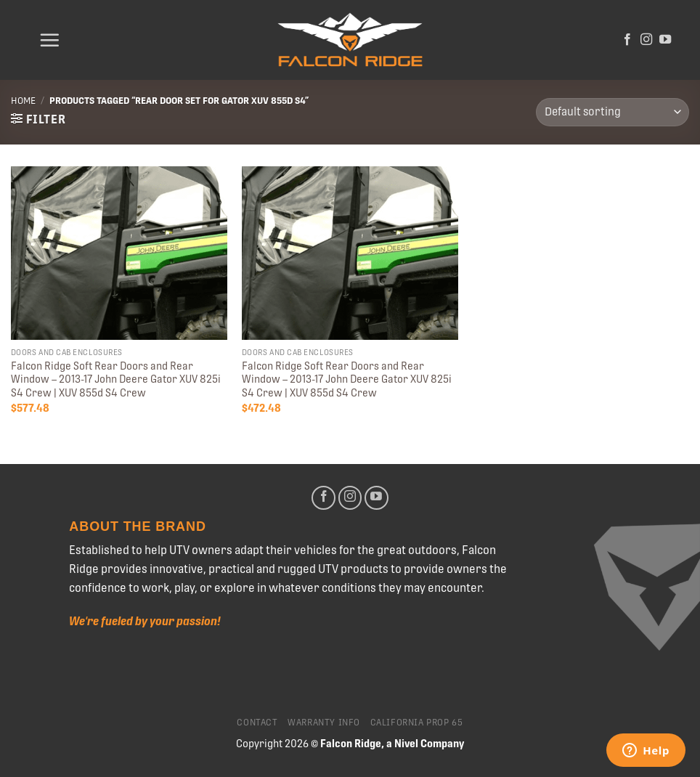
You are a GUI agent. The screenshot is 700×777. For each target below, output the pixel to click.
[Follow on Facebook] (627, 40)
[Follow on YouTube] (665, 40)
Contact (257, 723)
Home (23, 101)
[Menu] (49, 40)
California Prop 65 (417, 723)
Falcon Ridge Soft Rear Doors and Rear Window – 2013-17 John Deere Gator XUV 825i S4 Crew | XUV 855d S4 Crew (116, 379)
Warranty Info (324, 723)
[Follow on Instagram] (646, 40)
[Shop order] (612, 112)
